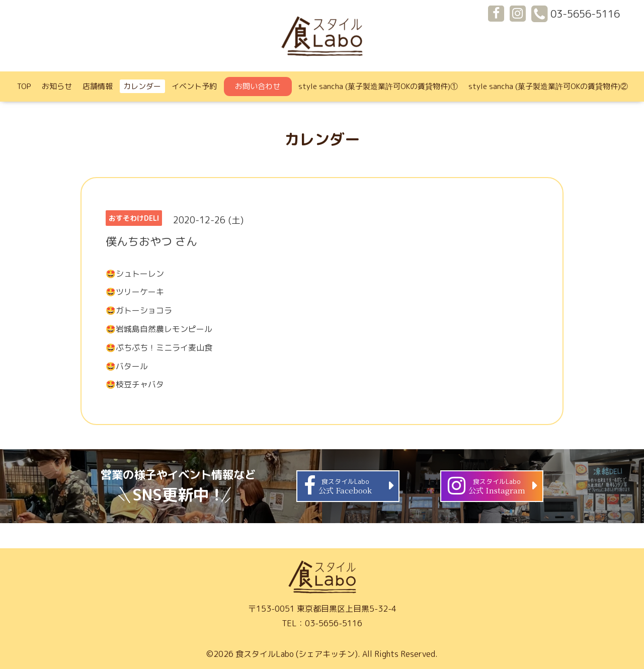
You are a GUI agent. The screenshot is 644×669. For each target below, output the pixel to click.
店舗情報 (98, 86)
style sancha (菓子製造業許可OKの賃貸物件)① (378, 86)
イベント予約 (194, 86)
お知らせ (57, 86)
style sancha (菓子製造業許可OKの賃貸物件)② (548, 86)
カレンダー (142, 86)
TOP (24, 86)
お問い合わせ (258, 86)
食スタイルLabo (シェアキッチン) (297, 654)
